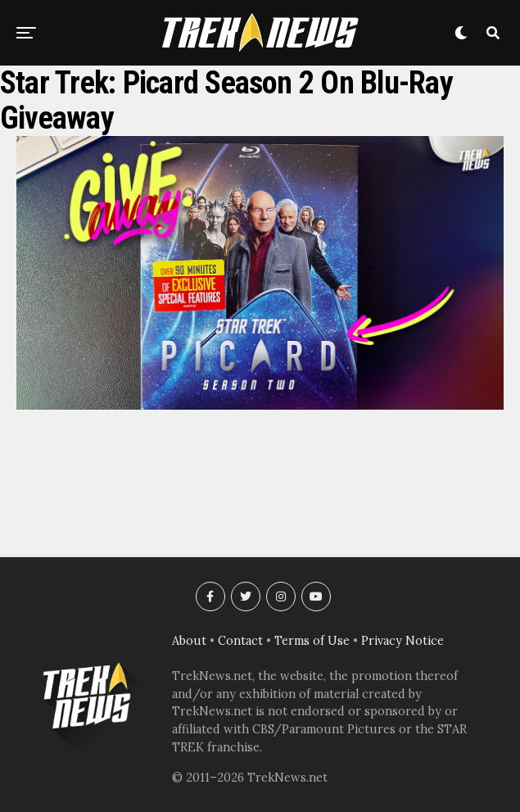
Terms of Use (312, 641)
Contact (240, 641)
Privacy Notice (402, 641)
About (189, 641)
